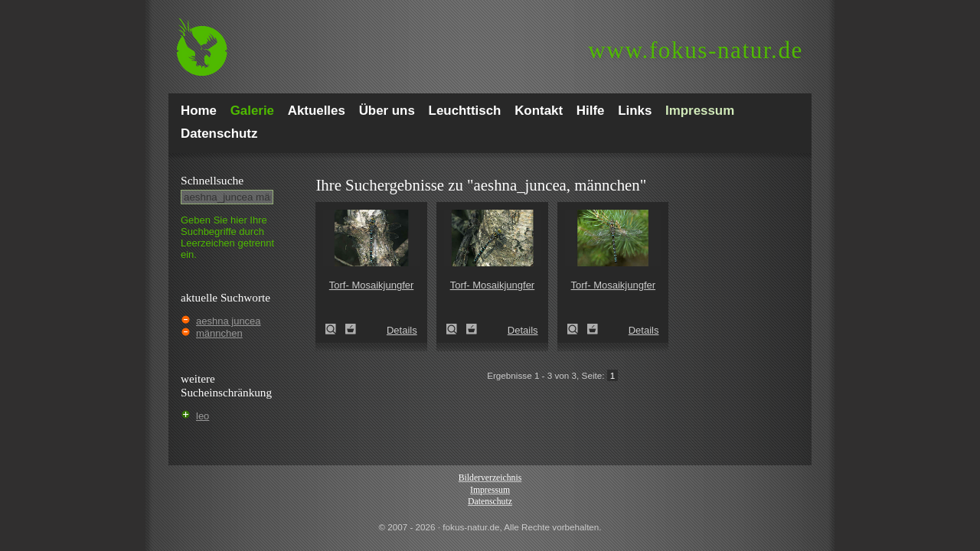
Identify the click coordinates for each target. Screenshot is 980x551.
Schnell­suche (212, 180)
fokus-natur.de (696, 50)
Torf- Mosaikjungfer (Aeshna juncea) (335, 329)
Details (402, 330)
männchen (219, 333)
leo (203, 416)
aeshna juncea (229, 321)
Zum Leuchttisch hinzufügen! (351, 329)
